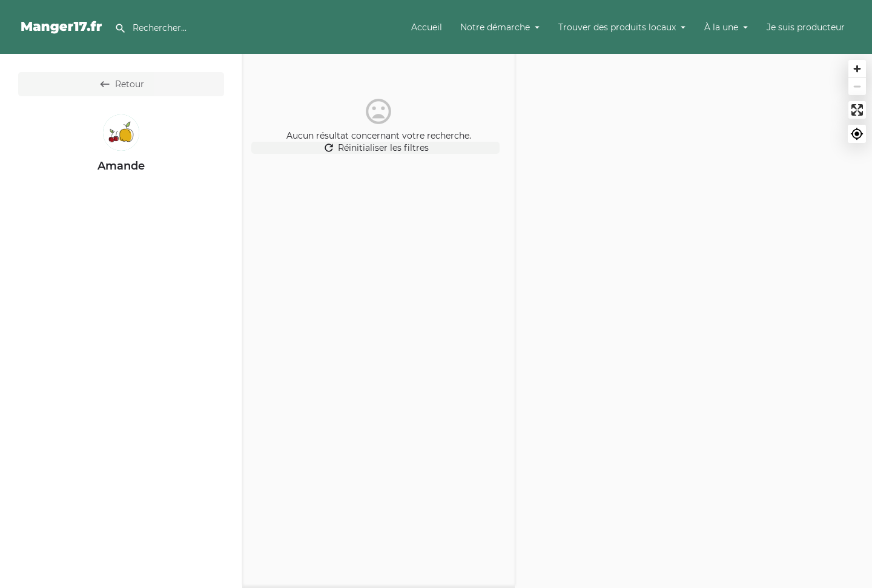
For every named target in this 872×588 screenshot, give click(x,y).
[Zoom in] (857, 69)
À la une (721, 27)
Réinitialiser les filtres (379, 154)
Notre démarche (495, 27)
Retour (121, 84)
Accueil (427, 27)
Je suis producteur (806, 27)
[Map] (693, 321)
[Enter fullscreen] (857, 110)
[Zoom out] (857, 86)
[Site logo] (63, 26)
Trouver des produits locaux (617, 27)
